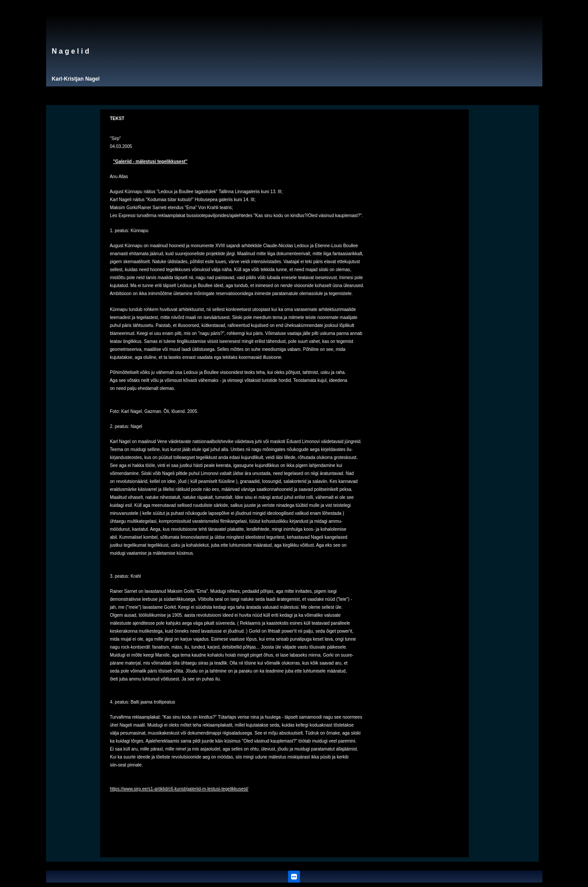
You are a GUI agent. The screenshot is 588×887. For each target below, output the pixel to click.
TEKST (117, 119)
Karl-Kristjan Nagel (76, 79)
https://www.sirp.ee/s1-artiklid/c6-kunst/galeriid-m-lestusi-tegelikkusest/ (179, 789)
